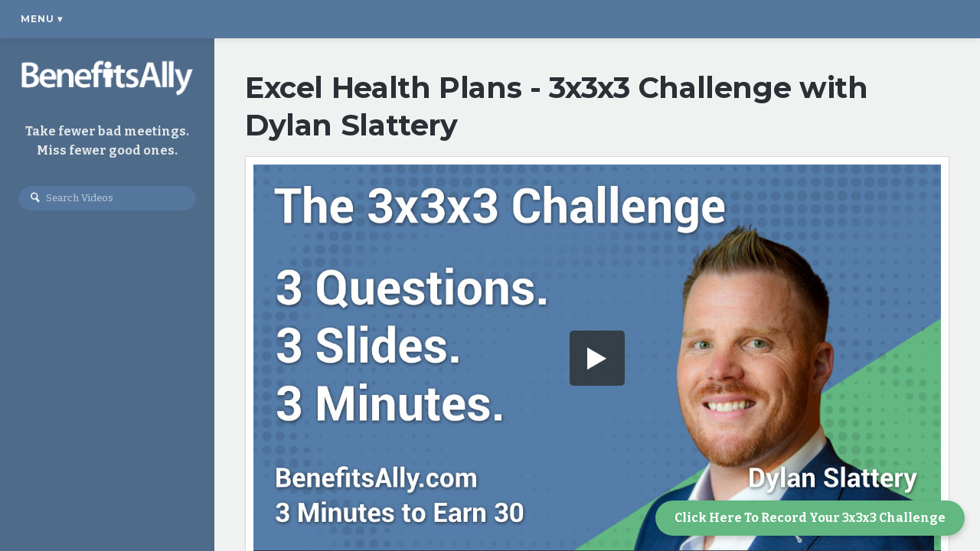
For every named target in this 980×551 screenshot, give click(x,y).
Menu (42, 19)
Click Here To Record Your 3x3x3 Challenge (810, 518)
